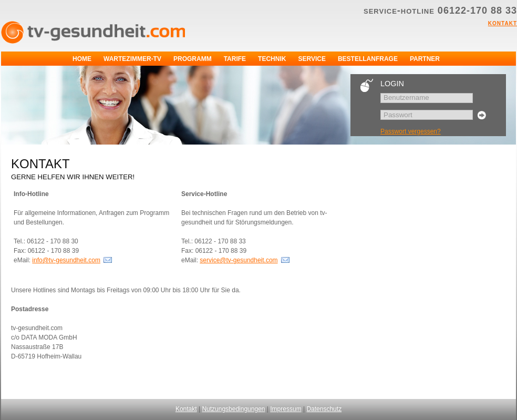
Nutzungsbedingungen (233, 409)
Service (312, 59)
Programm (193, 59)
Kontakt (503, 23)
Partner (425, 59)
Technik (272, 59)
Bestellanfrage (368, 59)
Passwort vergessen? (411, 131)
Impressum (286, 409)
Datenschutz (324, 409)
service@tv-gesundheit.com (239, 260)
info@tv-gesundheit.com (66, 260)
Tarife (235, 59)
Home (82, 59)
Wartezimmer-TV (132, 59)
